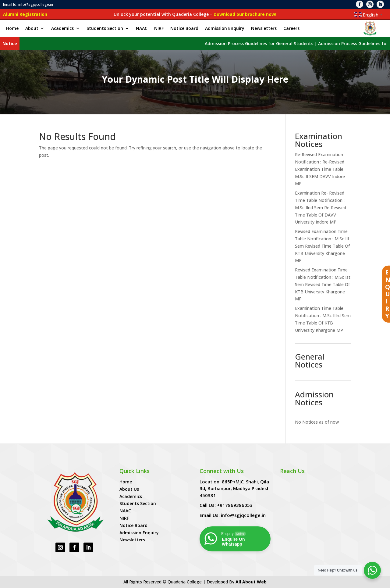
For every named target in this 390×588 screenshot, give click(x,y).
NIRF (159, 29)
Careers (291, 29)
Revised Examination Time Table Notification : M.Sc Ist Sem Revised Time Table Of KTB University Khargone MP (323, 284)
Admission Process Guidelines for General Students (300, 43)
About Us (129, 489)
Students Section (105, 29)
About (32, 29)
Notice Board (184, 29)
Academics (62, 29)
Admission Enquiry (225, 29)
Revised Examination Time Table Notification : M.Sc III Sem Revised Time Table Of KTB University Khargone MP (322, 246)
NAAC (142, 29)
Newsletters (264, 29)
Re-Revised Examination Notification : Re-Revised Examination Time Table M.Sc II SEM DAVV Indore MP (320, 169)
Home (12, 29)
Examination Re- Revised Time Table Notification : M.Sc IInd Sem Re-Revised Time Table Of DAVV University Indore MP (321, 207)
